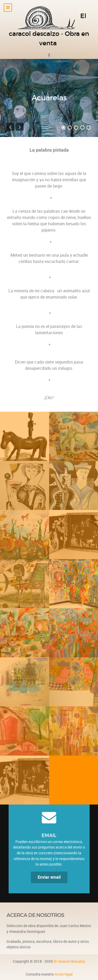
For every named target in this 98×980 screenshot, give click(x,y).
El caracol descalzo (69, 961)
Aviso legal (64, 974)
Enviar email (49, 877)
